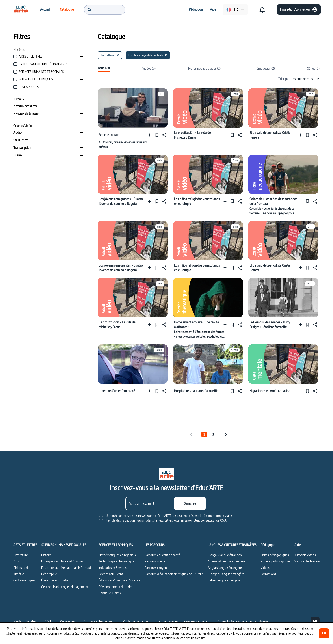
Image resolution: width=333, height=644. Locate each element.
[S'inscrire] (190, 503)
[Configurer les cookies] (99, 621)
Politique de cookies (136, 621)
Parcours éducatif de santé (162, 555)
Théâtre (19, 574)
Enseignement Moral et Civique (62, 561)
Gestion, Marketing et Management (65, 587)
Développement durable (115, 587)
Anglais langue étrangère (225, 568)
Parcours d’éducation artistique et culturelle (174, 574)
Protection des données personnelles (184, 621)
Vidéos (265, 568)
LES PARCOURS (155, 545)
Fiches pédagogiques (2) (204, 68)
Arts (16, 561)
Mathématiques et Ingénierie (118, 555)
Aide (297, 545)
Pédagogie (268, 545)
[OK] (324, 633)
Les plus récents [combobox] (305, 79)
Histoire (46, 555)
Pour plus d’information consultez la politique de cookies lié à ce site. (160, 638)
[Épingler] (157, 135)
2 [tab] (213, 435)
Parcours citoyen (156, 568)
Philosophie (21, 568)
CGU (48, 621)
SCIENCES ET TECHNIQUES (116, 545)
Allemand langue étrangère (226, 561)
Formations (268, 574)
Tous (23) (104, 68)
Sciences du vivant (111, 574)
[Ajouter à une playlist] (151, 135)
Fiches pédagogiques (275, 555)
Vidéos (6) (149, 68)
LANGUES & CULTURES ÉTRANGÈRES (232, 545)
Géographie (49, 574)
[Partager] (164, 135)
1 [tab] (204, 435)
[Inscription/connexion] (299, 10)
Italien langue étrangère (224, 580)
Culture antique (24, 580)
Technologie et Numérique (116, 561)
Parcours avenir (155, 561)
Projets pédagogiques (275, 561)
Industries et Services (113, 568)
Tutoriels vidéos (305, 555)
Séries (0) (313, 68)
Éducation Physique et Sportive (119, 580)
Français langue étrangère (225, 555)
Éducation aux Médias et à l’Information (68, 568)
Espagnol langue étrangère (226, 574)
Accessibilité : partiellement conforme (243, 621)
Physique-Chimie (110, 593)
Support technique (307, 561)
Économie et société (55, 580)
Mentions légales (25, 621)
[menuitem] (21, 9)
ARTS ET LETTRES (25, 545)
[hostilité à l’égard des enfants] (148, 55)
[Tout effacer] (110, 55)
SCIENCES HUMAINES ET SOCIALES (64, 545)
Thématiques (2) (264, 68)
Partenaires (67, 621)
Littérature (21, 555)
